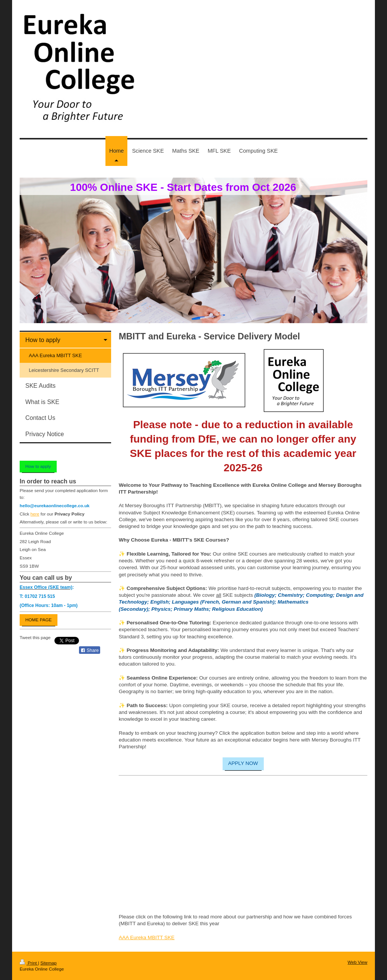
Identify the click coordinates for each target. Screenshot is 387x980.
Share (90, 650)
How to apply (38, 466)
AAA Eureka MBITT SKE (147, 937)
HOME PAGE (39, 620)
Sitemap (49, 963)
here (35, 514)
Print (29, 963)
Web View (358, 962)
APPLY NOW (243, 763)
